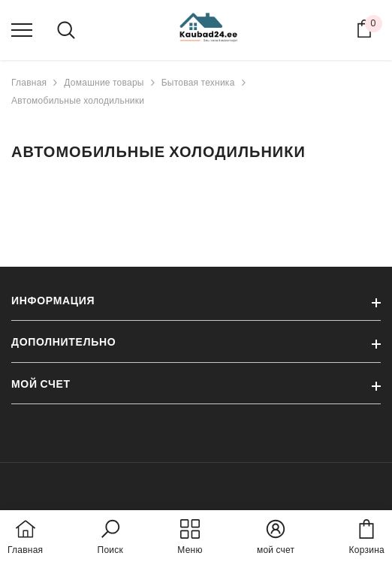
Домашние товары (104, 82)
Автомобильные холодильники (78, 100)
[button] (110, 538)
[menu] (22, 29)
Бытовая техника (198, 82)
